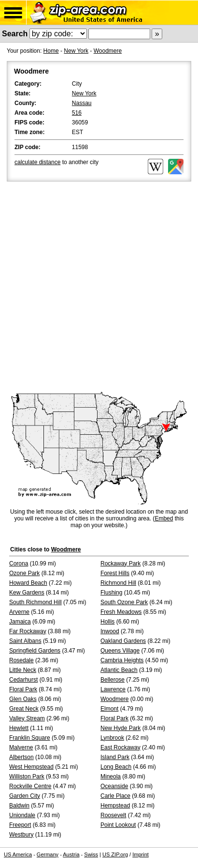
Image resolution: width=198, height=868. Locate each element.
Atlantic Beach (119, 670)
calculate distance (37, 162)
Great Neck (24, 709)
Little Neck (23, 670)
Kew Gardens (27, 593)
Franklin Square (30, 738)
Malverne (21, 747)
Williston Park (27, 777)
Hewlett (19, 728)
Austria (71, 854)
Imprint (141, 854)
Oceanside (114, 786)
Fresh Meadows (121, 612)
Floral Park (23, 689)
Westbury (21, 835)
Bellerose (113, 680)
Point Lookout (118, 825)
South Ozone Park (124, 602)
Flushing (111, 593)
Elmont (109, 709)
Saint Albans (25, 641)
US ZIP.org (115, 854)
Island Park (115, 757)
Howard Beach (28, 583)
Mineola (111, 777)
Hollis (107, 622)
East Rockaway (120, 747)
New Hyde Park (120, 728)
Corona (19, 563)
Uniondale (22, 815)
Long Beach (116, 767)
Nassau (82, 103)
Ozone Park (24, 573)
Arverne (19, 612)
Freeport (20, 825)
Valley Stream (27, 718)
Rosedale (21, 660)
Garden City (25, 796)
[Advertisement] (99, 288)
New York (76, 51)
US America (18, 854)
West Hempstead (31, 767)
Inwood (110, 631)
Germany (48, 854)
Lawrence (113, 689)
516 (77, 113)
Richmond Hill (118, 583)
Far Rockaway (28, 631)
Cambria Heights (122, 660)
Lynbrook (112, 738)
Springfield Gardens (35, 651)
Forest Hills (115, 573)
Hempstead (115, 806)
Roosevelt (113, 815)
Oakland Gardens (123, 641)
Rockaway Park (120, 563)
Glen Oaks (23, 699)
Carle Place (115, 796)
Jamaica (20, 622)
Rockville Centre (30, 786)
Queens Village (120, 651)
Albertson (21, 757)
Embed (164, 518)
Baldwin (19, 806)
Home (51, 51)
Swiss (91, 854)
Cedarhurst (23, 680)
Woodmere (108, 51)
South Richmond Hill (35, 602)
